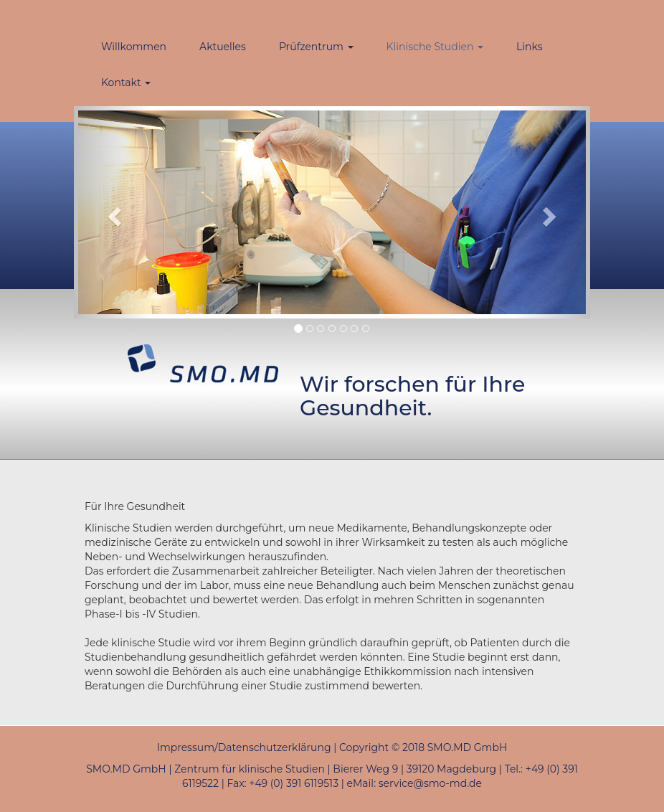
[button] (113, 212)
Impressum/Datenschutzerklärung (244, 747)
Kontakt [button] (126, 82)
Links (529, 47)
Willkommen (134, 47)
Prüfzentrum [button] (316, 47)
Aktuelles (223, 47)
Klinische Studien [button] (435, 47)
